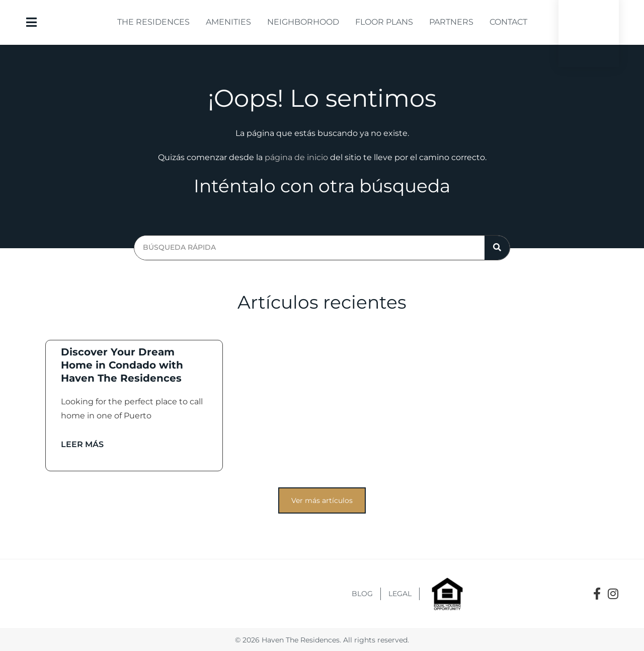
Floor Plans (384, 22)
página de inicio (296, 157)
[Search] (497, 248)
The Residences (153, 22)
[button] (322, 500)
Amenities (228, 22)
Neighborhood (303, 22)
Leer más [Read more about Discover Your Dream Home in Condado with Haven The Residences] (82, 444)
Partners (451, 22)
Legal (400, 594)
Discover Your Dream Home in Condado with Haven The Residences (122, 365)
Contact (508, 22)
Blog (362, 594)
